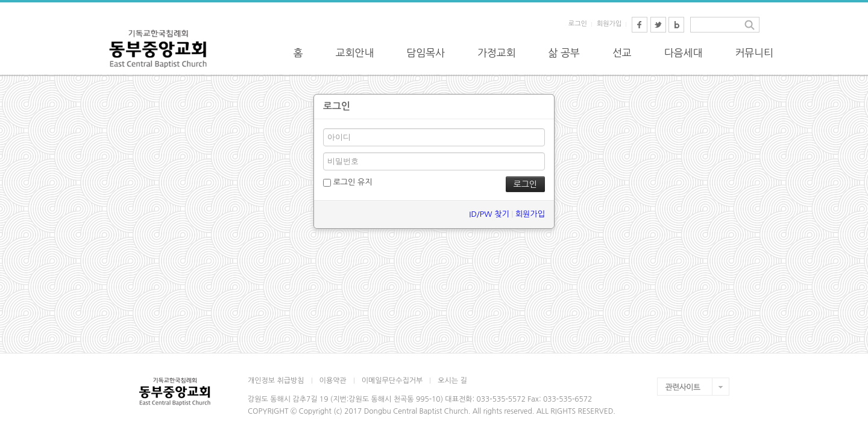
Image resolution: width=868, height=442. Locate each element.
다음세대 (684, 53)
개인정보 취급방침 (276, 381)
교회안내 (355, 53)
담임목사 (426, 53)
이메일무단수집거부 (392, 381)
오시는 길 (452, 381)
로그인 (578, 24)
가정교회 (497, 53)
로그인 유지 (348, 182)
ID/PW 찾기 (489, 214)
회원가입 (609, 24)
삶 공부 (564, 53)
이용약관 (333, 381)
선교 (622, 53)
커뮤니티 (754, 53)
